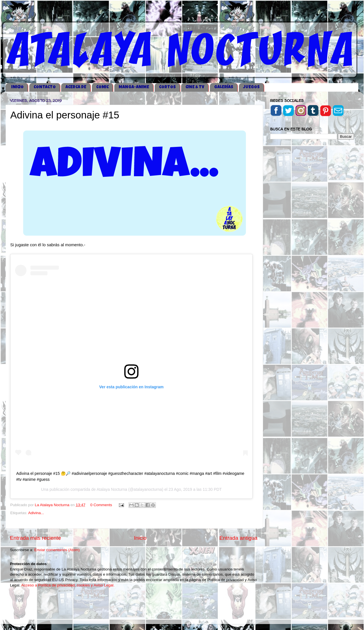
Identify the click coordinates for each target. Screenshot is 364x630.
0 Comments (101, 505)
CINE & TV (195, 87)
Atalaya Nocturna (112, 489)
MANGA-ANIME (134, 87)
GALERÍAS (224, 87)
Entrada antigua (238, 538)
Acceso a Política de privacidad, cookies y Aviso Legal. (68, 585)
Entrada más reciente (36, 538)
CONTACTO (45, 87)
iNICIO (17, 87)
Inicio (140, 538)
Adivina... (36, 513)
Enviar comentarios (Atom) (57, 550)
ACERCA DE (76, 87)
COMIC (102, 87)
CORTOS (167, 87)
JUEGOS (251, 87)
